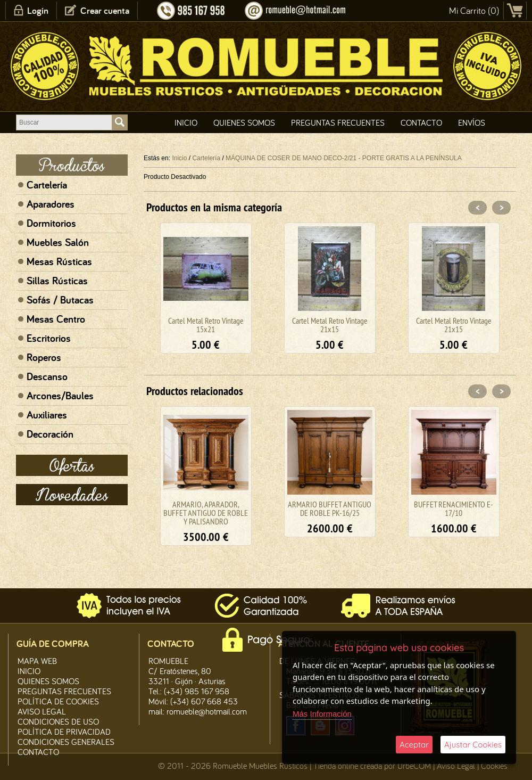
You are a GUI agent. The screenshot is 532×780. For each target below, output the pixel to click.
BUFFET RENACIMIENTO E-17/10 (454, 508)
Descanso (47, 376)
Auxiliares (47, 415)
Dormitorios (51, 223)
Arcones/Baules (60, 396)
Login (38, 10)
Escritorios (49, 338)
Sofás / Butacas (60, 300)
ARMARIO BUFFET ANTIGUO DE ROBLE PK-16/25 (330, 508)
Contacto (421, 122)
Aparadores (51, 204)
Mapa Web (37, 661)
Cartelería (47, 185)
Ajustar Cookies (473, 745)
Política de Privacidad (64, 732)
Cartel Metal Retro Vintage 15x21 (206, 325)
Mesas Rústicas (59, 261)
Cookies (494, 766)
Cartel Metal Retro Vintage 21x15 (330, 325)
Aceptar (414, 745)
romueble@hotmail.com (207, 711)
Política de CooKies (58, 701)
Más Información (322, 714)
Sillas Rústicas (57, 281)
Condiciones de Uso (58, 721)
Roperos (44, 357)
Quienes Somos (244, 122)
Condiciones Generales (66, 742)
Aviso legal (42, 711)
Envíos (472, 122)
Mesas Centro (56, 319)
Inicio (186, 122)
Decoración (50, 434)
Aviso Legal (456, 766)
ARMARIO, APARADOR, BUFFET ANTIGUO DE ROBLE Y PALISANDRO (206, 513)
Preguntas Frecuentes (338, 122)
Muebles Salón (58, 242)
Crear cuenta (105, 10)
